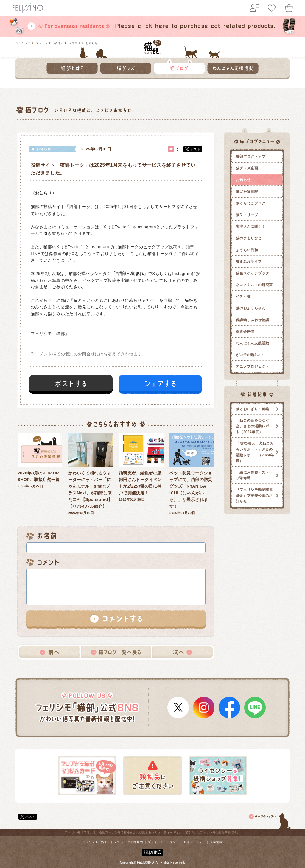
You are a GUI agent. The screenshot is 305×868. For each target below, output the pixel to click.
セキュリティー (194, 842)
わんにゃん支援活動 (252, 343)
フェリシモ (23, 43)
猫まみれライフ (249, 262)
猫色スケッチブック (252, 273)
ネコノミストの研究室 (254, 285)
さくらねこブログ (251, 203)
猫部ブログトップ (251, 157)
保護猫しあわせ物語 (252, 320)
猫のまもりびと (249, 238)
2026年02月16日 (91, 474)
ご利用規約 (135, 842)
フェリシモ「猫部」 (50, 43)
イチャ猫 (243, 296)
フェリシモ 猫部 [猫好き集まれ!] (153, 47)
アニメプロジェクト (252, 366)
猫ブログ (75, 43)
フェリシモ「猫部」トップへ (103, 842)
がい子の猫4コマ (250, 355)
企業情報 (216, 842)
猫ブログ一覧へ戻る (116, 652)
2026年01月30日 (141, 467)
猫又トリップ (247, 215)
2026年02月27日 (40, 461)
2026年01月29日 (192, 474)
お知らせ (92, 43)
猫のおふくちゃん (251, 308)
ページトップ (270, 820)
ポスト (195, 149)
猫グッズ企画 (247, 168)
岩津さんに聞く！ (251, 227)
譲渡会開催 (245, 332)
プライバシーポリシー (163, 842)
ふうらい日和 (247, 250)
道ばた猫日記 (247, 192)
